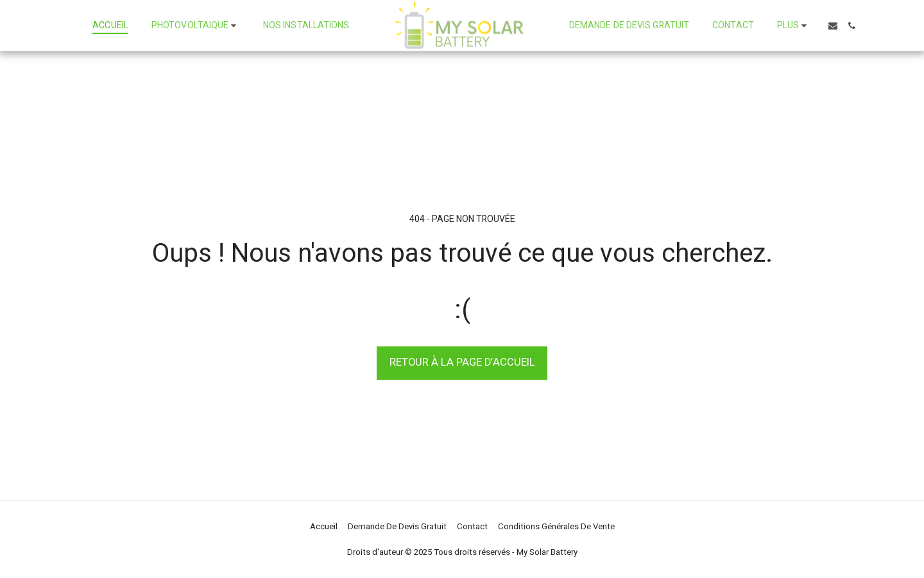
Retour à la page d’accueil (462, 362)
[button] (196, 26)
